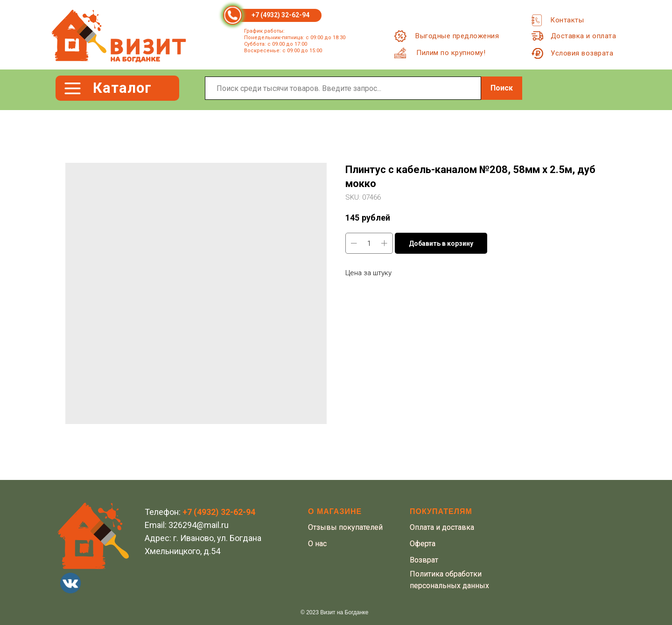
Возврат (424, 560)
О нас (317, 544)
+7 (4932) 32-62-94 (280, 15)
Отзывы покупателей (345, 527)
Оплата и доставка (442, 527)
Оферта (423, 544)
